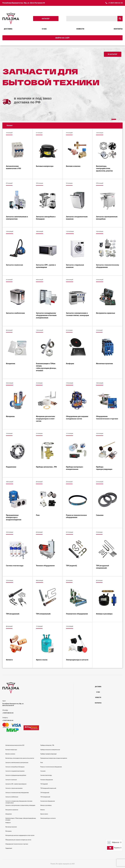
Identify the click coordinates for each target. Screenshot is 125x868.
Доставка (8, 29)
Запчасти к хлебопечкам (15, 313)
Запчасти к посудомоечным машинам (77, 218)
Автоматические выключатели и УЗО (13, 167)
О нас (44, 29)
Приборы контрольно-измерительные (75, 468)
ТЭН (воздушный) (13, 614)
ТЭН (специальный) (43, 614)
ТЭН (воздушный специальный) (102, 567)
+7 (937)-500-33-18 (8, 713)
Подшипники (11, 467)
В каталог (113, 54)
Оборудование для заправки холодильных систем (77, 418)
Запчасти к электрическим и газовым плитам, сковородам (78, 314)
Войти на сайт (62, 38)
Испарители (10, 364)
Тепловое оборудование (45, 566)
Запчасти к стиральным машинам (75, 266)
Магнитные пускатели (104, 364)
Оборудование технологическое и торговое (107, 418)
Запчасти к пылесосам (14, 265)
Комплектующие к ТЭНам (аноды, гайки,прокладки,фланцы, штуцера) (46, 367)
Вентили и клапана (73, 166)
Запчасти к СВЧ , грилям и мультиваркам (46, 266)
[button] (114, 119)
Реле (38, 515)
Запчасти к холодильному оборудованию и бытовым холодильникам (46, 315)
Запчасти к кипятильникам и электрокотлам (17, 218)
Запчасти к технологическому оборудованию (108, 266)
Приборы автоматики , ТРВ (46, 467)
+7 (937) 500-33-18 (115, 3)
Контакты (118, 29)
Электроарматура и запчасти (77, 660)
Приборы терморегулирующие (104, 468)
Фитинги (9, 660)
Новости (80, 29)
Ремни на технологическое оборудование (76, 516)
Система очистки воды (15, 566)
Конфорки (70, 364)
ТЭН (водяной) (71, 566)
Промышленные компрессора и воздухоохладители (14, 518)
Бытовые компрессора (45, 166)
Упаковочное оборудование (77, 614)
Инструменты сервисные (106, 313)
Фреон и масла (42, 660)
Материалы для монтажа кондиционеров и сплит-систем (45, 419)
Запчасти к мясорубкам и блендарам (46, 218)
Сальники (100, 515)
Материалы (10, 417)
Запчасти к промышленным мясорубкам (107, 218)
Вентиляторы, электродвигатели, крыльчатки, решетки (104, 169)
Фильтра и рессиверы (104, 614)
